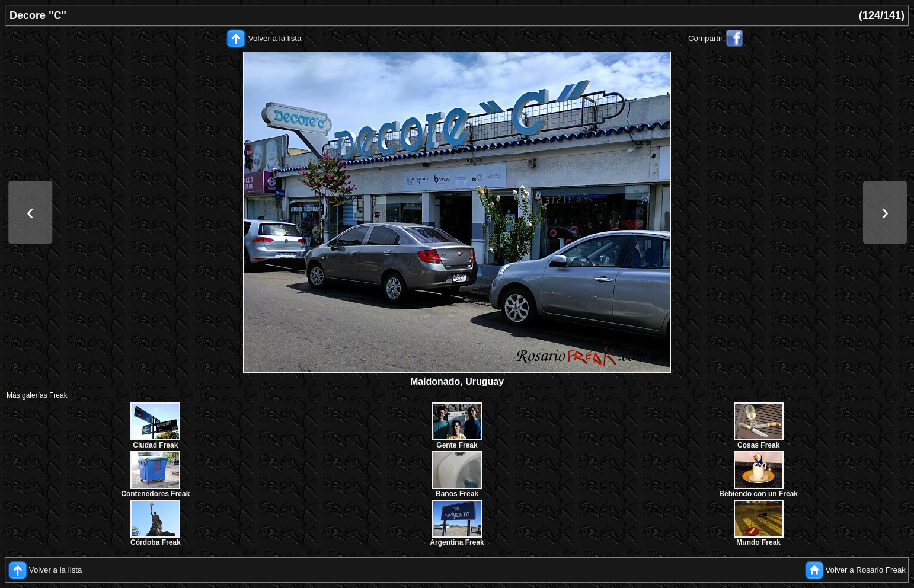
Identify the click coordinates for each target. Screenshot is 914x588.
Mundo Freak (758, 542)
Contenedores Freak (155, 494)
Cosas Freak (758, 445)
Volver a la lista (275, 38)
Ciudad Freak (155, 445)
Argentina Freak (457, 542)
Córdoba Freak (156, 542)
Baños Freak (457, 494)
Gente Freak (457, 445)
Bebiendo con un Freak (758, 494)
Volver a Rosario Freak (865, 570)
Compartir (706, 38)
